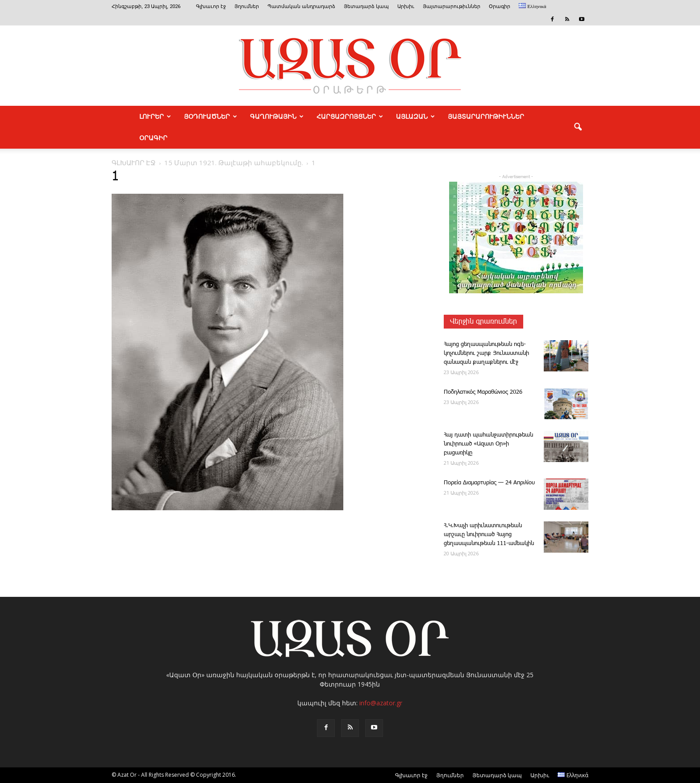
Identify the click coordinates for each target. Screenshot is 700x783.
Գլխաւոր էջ (211, 6)
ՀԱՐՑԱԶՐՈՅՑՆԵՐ (350, 117)
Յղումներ (247, 6)
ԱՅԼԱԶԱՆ (415, 117)
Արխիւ (406, 6)
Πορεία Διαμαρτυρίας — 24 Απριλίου (489, 483)
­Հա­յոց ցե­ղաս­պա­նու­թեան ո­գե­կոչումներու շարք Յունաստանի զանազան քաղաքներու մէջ (486, 353)
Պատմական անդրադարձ (301, 6)
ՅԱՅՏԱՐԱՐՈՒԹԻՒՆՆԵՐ (486, 117)
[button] (578, 127)
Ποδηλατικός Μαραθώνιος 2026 (483, 392)
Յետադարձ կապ (366, 6)
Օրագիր (500, 6)
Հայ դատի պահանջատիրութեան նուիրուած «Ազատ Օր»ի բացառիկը (488, 444)
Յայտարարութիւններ (452, 6)
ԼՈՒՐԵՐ (155, 117)
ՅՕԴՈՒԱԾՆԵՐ (210, 117)
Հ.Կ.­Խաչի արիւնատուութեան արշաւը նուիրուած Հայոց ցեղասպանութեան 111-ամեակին (489, 535)
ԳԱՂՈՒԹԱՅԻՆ (277, 117)
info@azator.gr (381, 703)
